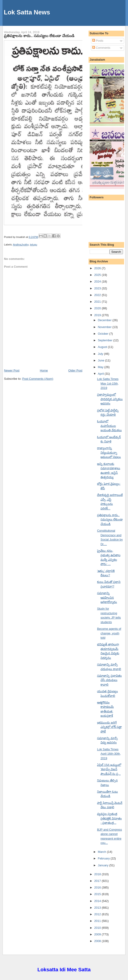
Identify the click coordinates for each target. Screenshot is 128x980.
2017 (98, 881)
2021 (98, 302)
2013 (98, 908)
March (102, 852)
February (104, 858)
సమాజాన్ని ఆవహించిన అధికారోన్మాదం (107, 598)
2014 (98, 901)
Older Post (75, 370)
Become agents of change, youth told (109, 633)
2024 (98, 281)
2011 (98, 921)
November (105, 327)
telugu (34, 245)
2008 (98, 941)
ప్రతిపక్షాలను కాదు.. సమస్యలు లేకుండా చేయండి (39, 36)
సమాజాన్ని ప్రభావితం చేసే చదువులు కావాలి (109, 680)
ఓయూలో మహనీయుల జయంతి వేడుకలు (109, 426)
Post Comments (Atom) (38, 379)
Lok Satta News (27, 12)
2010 (98, 928)
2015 (98, 894)
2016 (98, 887)
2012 (98, 914)
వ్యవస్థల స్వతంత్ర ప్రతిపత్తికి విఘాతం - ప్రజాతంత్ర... (109, 818)
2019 (98, 315)
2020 (98, 308)
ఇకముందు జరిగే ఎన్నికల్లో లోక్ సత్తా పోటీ (109, 727)
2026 (98, 268)
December (105, 320)
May (101, 367)
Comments (101, 48)
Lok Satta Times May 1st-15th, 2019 (108, 383)
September (105, 340)
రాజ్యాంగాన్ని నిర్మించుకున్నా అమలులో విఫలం (109, 452)
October (103, 334)
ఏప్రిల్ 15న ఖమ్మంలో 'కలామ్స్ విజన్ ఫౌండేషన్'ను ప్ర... (109, 769)
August (103, 347)
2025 (98, 275)
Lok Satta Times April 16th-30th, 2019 (109, 754)
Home (44, 370)
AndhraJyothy (21, 245)
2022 (98, 295)
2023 (98, 288)
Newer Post (12, 370)
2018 (98, 874)
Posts (98, 41)
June (101, 360)
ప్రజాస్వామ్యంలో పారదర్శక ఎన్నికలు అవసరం (110, 399)
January (103, 865)
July (101, 354)
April (101, 374)
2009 (98, 934)
